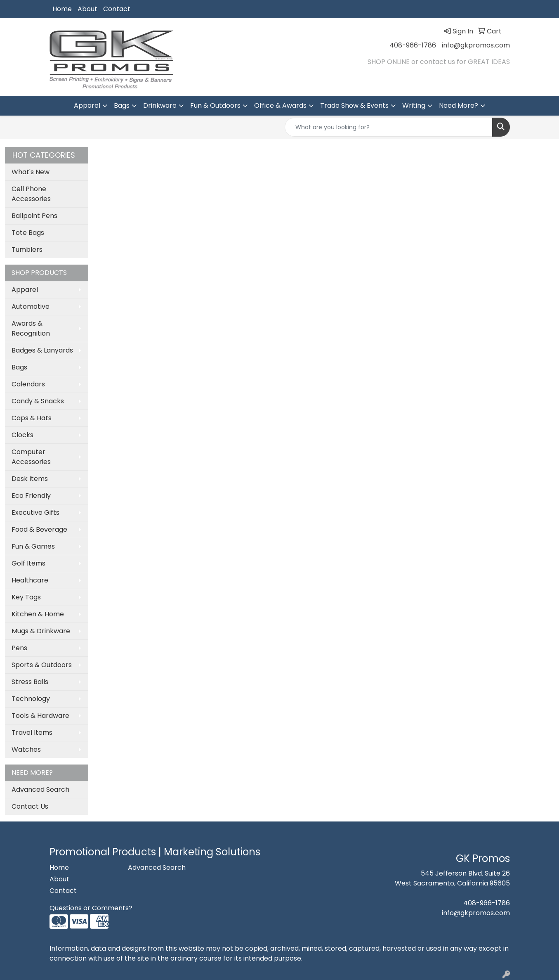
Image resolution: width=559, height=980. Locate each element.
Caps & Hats (32, 418)
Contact (117, 9)
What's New (31, 172)
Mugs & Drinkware (41, 631)
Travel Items (32, 733)
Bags (122, 105)
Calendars (28, 384)
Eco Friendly (31, 496)
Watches (26, 749)
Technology (31, 699)
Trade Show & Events (354, 105)
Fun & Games (33, 546)
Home (62, 9)
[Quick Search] (389, 127)
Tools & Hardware (40, 716)
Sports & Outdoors (42, 665)
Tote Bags (28, 233)
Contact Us (30, 806)
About (87, 9)
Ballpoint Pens (34, 216)
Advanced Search (40, 789)
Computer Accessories (31, 457)
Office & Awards (280, 105)
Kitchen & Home (38, 614)
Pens (19, 648)
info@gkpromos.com (476, 45)
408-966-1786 (413, 45)
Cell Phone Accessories (31, 194)
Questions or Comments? (91, 908)
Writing (414, 105)
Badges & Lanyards (42, 350)
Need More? (459, 105)
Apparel (87, 105)
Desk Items (30, 479)
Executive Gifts (35, 512)
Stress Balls (30, 682)
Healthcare (30, 580)
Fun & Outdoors (215, 105)
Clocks (22, 435)
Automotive (31, 307)
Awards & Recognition (31, 328)
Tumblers (27, 250)
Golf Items (28, 563)
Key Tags (26, 597)
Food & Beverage (39, 529)
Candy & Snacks (38, 401)
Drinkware (160, 105)
